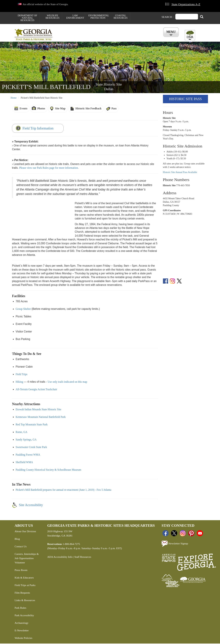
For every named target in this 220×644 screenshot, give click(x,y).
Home (14, 99)
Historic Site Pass (185, 100)
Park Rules (20, 608)
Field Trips (21, 375)
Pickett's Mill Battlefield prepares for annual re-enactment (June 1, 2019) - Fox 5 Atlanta (63, 490)
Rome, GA (21, 433)
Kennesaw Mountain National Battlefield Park (41, 417)
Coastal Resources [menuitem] (121, 17)
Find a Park (68, 38)
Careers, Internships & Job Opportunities (27, 557)
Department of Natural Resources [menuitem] (27, 18)
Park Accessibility (24, 616)
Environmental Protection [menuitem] (98, 17)
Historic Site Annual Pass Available (180, 173)
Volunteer (20, 563)
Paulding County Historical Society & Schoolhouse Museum (48, 470)
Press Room (21, 571)
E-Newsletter (22, 631)
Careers (109, 38)
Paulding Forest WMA (28, 455)
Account (170, 38)
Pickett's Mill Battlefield (46, 87)
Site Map (60, 109)
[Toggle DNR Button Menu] (190, 35)
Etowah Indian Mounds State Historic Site (38, 410)
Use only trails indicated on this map (67, 382)
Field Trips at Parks (25, 586)
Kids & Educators (24, 578)
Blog (17, 539)
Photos (41, 109)
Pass (114, 109)
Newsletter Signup (175, 544)
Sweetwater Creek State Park (31, 448)
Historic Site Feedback (88, 109)
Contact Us (21, 547)
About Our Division (25, 532)
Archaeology (21, 623)
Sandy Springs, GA (26, 440)
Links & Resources (25, 601)
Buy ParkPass (129, 38)
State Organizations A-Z (186, 4)
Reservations (90, 38)
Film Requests (22, 593)
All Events (151, 38)
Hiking (19, 382)
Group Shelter (23, 309)
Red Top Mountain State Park (32, 425)
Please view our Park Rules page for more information (49, 168)
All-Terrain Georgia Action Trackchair (36, 390)
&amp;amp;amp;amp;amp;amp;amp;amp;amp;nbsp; (42, 219)
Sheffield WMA (24, 463)
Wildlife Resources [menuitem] (53, 17)
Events (23, 109)
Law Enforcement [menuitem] (75, 17)
